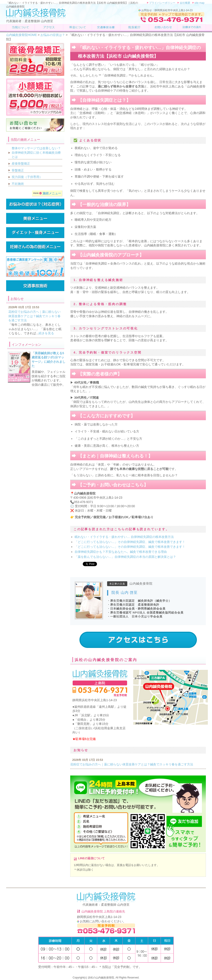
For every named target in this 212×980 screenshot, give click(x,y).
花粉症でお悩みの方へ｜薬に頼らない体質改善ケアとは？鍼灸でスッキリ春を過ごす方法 (132, 764)
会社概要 (185, 3)
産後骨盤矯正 (21, 164)
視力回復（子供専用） (27, 177)
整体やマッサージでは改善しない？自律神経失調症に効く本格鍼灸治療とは (36, 152)
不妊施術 (18, 184)
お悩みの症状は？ (53, 35)
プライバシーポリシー (162, 3)
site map (199, 3)
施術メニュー (47, 193)
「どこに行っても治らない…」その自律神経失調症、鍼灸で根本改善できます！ (131, 542)
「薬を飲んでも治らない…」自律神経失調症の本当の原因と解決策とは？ (125, 557)
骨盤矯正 (18, 170)
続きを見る (46, 333)
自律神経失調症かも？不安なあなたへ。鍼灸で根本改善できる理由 (121, 552)
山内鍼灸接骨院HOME (22, 35)
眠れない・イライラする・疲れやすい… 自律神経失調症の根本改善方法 (124, 537)
